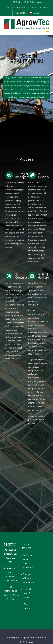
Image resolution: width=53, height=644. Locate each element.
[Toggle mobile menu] (48, 31)
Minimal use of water (27, 593)
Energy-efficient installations (27, 578)
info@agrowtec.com (36, 2)
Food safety (27, 606)
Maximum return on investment (27, 561)
